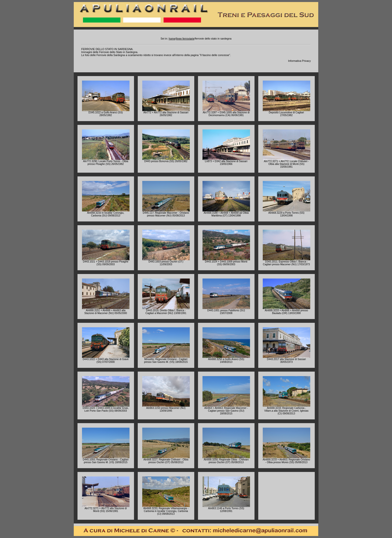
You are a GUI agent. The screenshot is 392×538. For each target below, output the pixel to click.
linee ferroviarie (185, 39)
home (172, 39)
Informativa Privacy (299, 61)
